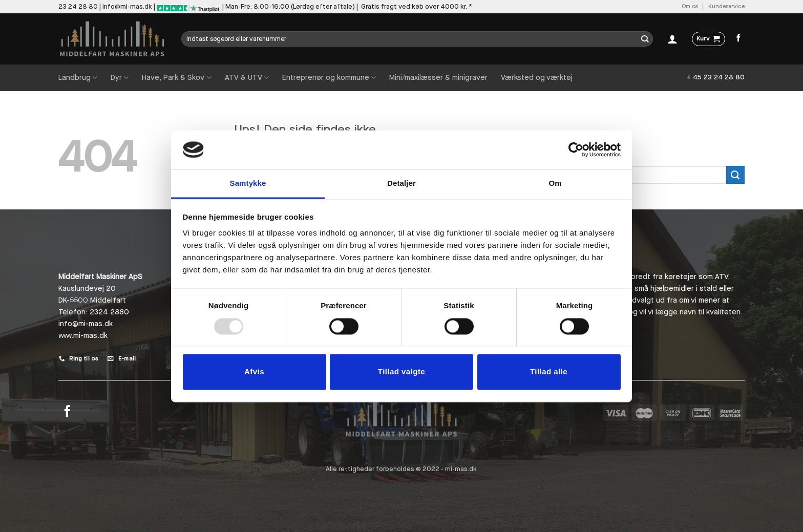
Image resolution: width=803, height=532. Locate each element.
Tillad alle (549, 372)
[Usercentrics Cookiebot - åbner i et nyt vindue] (576, 150)
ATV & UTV (247, 78)
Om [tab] (555, 184)
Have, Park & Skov (176, 78)
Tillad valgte (401, 372)
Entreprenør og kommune (329, 78)
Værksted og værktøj (537, 78)
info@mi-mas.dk (127, 6)
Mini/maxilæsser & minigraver (438, 78)
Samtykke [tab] (248, 184)
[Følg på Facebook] (739, 38)
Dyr (120, 78)
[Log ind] (672, 39)
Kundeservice (726, 6)
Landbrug (78, 78)
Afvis (254, 372)
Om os (690, 6)
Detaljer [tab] (401, 184)
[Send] (645, 39)
